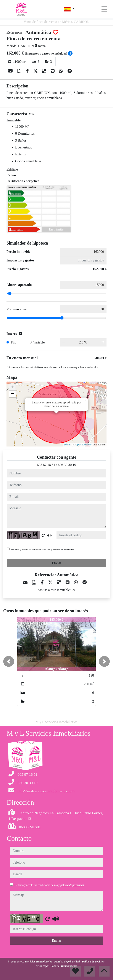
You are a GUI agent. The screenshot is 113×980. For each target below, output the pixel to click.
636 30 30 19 (67, 465)
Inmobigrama (69, 966)
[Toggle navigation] (104, 9)
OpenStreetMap (84, 445)
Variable (39, 342)
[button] (9, 661)
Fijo (14, 342)
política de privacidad (64, 550)
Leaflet (68, 445)
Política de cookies (93, 961)
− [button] (12, 394)
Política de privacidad (67, 961)
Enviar (57, 563)
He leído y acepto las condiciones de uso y (43, 550)
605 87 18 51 (46, 465)
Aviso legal (42, 966)
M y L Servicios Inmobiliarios (35, 961)
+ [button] (12, 387)
